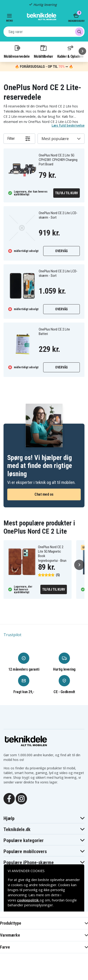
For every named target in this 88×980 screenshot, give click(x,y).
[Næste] (82, 51)
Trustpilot (12, 635)
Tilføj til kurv (67, 193)
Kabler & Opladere (70, 51)
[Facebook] (9, 798)
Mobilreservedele (17, 51)
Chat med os (44, 494)
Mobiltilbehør (43, 51)
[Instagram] (21, 798)
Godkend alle (44, 955)
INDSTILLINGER (44, 968)
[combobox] (44, 32)
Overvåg (61, 251)
